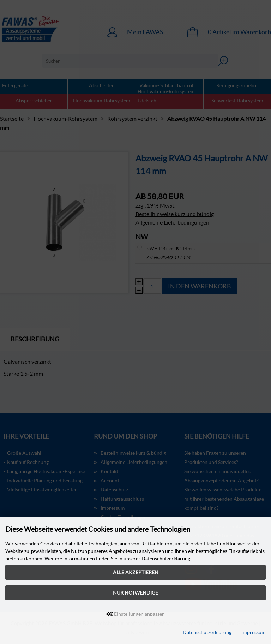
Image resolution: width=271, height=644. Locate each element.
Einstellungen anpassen (136, 614)
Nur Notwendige (135, 593)
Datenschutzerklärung (207, 632)
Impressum (254, 632)
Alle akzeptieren (136, 572)
